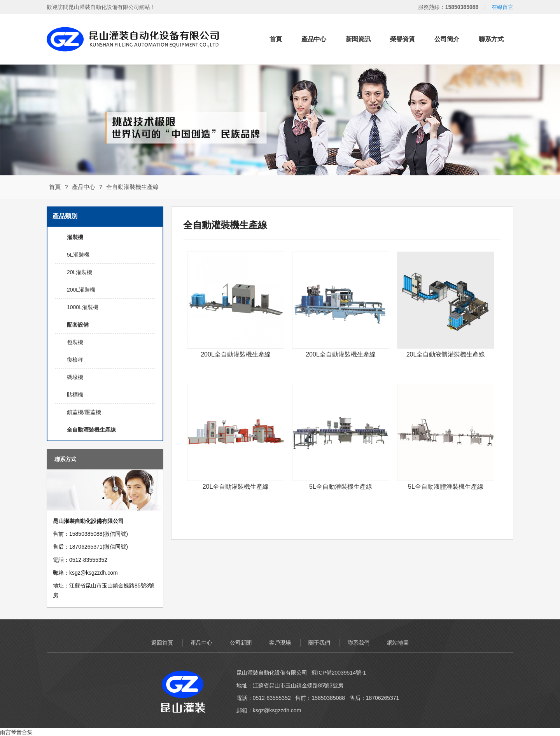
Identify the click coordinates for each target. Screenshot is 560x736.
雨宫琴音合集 (16, 732)
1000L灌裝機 (83, 307)
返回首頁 (162, 643)
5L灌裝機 (78, 255)
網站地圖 (398, 643)
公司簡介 (447, 39)
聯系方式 (491, 39)
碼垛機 (75, 377)
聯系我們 (359, 643)
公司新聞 (241, 643)
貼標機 (75, 395)
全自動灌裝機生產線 (132, 187)
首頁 (276, 39)
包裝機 (75, 342)
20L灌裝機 (80, 272)
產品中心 (314, 39)
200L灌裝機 (81, 290)
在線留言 (502, 7)
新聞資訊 (358, 39)
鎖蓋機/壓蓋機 (84, 412)
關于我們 (319, 643)
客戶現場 (280, 643)
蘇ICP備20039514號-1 (339, 673)
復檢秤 (75, 360)
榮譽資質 (402, 39)
